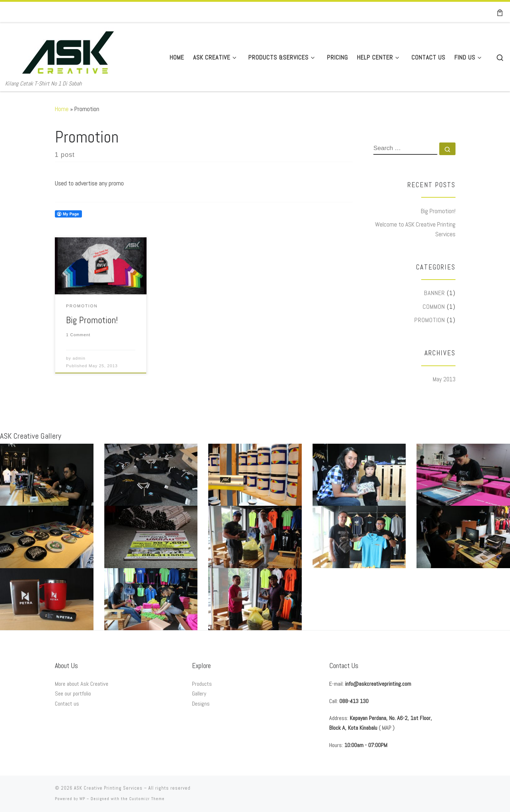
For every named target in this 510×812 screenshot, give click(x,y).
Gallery (199, 694)
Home (62, 109)
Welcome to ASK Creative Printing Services (415, 229)
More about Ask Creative (82, 684)
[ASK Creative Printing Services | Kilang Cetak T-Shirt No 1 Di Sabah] (68, 51)
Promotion (430, 320)
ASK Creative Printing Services (108, 788)
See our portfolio (73, 694)
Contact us (67, 704)
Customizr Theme (147, 799)
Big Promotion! (92, 320)
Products (202, 684)
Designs (201, 704)
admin (79, 358)
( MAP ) (387, 728)
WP (82, 799)
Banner (435, 293)
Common (434, 307)
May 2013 (444, 379)
